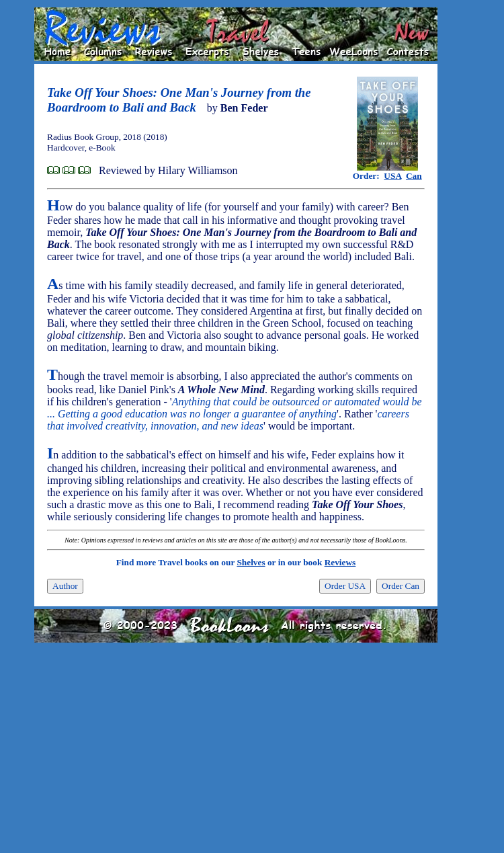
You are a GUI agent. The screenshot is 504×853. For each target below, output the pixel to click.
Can (414, 176)
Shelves (251, 562)
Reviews (340, 562)
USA (392, 176)
